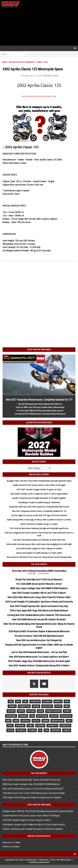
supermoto (52, 726)
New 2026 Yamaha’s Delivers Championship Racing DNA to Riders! (39, 666)
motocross (42, 716)
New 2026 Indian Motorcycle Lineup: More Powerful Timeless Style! (39, 597)
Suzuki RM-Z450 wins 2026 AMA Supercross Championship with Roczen (39, 507)
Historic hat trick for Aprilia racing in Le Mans (39, 524)
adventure (35, 701)
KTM (32, 716)
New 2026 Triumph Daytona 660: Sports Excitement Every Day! (39, 606)
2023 (18, 701)
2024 (25, 701)
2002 (46, 62)
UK (40, 730)
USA (46, 730)
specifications (57, 721)
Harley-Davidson (53, 711)
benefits (58, 701)
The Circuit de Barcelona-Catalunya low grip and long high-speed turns (39, 528)
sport (10, 726)
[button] (74, 48)
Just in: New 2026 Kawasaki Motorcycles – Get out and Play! (39, 652)
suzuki (10, 730)
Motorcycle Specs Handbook (22, 62)
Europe (21, 711)
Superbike (40, 726)
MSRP (8, 721)
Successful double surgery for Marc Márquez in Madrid (39, 548)
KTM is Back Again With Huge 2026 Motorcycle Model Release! (39, 611)
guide (40, 711)
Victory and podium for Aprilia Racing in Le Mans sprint (39, 553)
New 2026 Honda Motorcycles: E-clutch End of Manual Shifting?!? (33, 789)
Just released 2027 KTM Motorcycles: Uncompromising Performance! (40, 414)
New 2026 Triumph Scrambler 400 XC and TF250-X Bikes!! (39, 593)
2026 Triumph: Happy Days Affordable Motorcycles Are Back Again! (39, 661)
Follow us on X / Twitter (12, 842)
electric (11, 711)
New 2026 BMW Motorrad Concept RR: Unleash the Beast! (39, 619)
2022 (11, 701)
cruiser (36, 706)
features (31, 711)
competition (24, 706)
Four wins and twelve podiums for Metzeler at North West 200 (39, 540)
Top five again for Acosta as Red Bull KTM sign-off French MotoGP (39, 515)
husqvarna (11, 716)
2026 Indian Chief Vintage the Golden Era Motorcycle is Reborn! (32, 797)
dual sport (47, 706)
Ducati (58, 706)
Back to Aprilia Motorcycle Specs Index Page (39, 96)
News (16, 721)
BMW (67, 701)
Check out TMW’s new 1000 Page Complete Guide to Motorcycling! (40, 407)
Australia (47, 701)
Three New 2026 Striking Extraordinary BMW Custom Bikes (39, 571)
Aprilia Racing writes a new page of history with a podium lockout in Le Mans (39, 520)
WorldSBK (56, 730)
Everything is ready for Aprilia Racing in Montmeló (39, 502)
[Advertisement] (39, 27)
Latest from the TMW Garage (39, 350)
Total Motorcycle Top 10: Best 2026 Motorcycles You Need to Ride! (34, 793)
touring (32, 730)
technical (21, 730)
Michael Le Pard (51, 76)
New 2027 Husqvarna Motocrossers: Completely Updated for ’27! (39, 400)
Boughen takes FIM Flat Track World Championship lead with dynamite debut (39, 481)
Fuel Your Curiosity (39, 564)
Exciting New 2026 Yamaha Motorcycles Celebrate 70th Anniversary (39, 615)
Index (5, 62)
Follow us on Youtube (11, 847)
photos (36, 721)
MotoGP (54, 716)
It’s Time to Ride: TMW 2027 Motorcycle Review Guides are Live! (40, 411)
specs (69, 721)
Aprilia (39, 62)
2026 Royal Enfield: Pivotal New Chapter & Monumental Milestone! (39, 631)
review (45, 721)
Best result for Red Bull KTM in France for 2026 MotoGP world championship (39, 557)
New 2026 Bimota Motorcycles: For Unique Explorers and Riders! (39, 657)
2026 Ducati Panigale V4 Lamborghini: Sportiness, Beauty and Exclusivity (39, 602)
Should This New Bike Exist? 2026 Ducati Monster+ (39, 580)
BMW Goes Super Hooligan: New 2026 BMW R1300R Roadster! (39, 588)
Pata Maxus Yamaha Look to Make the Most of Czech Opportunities (39, 494)
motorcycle (66, 716)
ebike (67, 706)
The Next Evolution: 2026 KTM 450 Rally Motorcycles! (39, 636)
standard (20, 726)
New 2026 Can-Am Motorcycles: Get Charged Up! (39, 640)
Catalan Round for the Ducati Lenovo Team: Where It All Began (39, 485)
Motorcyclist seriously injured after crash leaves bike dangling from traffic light (39, 544)
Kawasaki (23, 716)
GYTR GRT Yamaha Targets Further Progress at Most (39, 489)
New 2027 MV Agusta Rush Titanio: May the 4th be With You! (40, 404)
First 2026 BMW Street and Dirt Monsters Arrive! (39, 584)
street (30, 726)
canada (12, 706)
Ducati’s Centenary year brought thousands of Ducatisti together (39, 498)
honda (67, 711)
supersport (65, 726)
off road (25, 721)
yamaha (67, 730)
